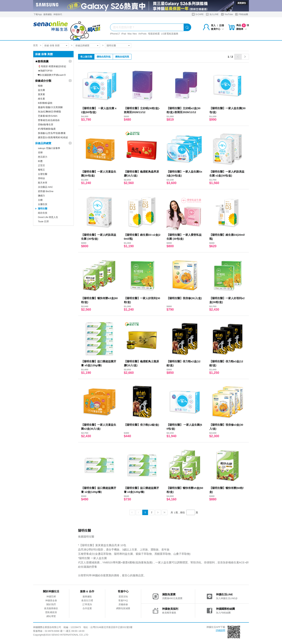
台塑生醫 (43, 174)
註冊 (222, 25)
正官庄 (41, 165)
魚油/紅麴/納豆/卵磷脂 (49, 112)
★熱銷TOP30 (45, 71)
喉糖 (40, 86)
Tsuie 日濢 (43, 221)
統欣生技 (43, 213)
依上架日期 (86, 57)
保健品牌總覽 (82, 46)
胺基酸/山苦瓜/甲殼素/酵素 (52, 133)
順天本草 (43, 183)
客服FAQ (123, 600)
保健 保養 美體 (52, 46)
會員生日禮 (87, 600)
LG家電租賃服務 (170, 34)
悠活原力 (43, 157)
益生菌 (41, 90)
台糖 (40, 200)
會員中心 (217, 29)
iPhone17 (115, 34)
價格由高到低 (104, 57)
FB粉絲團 (242, 14)
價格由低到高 (122, 57)
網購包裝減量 (123, 608)
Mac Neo (132, 34)
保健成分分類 (43, 81)
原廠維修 (123, 604)
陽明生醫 (111, 46)
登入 (213, 25)
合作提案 (87, 608)
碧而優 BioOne (46, 191)
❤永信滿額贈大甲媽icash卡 (52, 75)
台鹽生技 (43, 204)
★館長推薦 (42, 61)
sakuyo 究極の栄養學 (49, 148)
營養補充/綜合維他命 (49, 120)
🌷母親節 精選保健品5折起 (52, 66)
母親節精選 (154, 34)
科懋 (40, 161)
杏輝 (40, 153)
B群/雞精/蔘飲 (45, 103)
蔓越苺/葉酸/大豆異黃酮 (50, 107)
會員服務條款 (51, 608)
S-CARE (198, 14)
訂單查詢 (87, 604)
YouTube (227, 14)
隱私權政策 (51, 612)
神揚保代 (58, 14)
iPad (124, 34)
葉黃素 (41, 94)
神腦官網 (51, 597)
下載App (38, 14)
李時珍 (41, 178)
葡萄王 (41, 170)
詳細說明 (220, 630)
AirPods (142, 34)
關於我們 (51, 604)
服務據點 (48, 14)
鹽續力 (41, 196)
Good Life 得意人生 (48, 217)
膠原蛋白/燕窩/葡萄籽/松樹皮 (53, 137)
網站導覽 (51, 616)
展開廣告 (242, 3)
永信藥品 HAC (45, 187)
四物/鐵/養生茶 (46, 125)
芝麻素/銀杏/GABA (48, 116)
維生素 (41, 99)
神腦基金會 (51, 600)
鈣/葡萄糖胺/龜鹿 (47, 129)
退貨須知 (123, 597)
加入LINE (212, 14)
